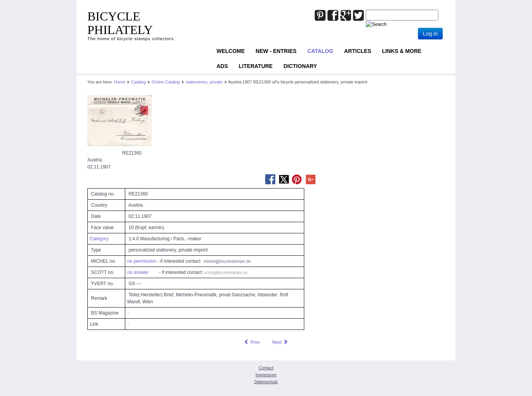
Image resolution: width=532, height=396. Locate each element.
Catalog (320, 51)
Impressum (266, 375)
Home (120, 82)
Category (99, 239)
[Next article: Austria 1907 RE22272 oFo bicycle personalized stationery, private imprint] (280, 342)
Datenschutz (266, 382)
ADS (222, 66)
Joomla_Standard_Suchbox (366, 10)
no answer (138, 272)
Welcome (231, 51)
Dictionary (300, 66)
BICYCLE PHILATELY (120, 23)
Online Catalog (166, 82)
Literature (256, 66)
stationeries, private (204, 82)
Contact (266, 368)
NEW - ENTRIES (276, 51)
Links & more (402, 51)
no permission (142, 261)
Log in (430, 34)
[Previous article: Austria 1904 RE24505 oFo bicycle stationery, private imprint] (252, 342)
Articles (358, 51)
